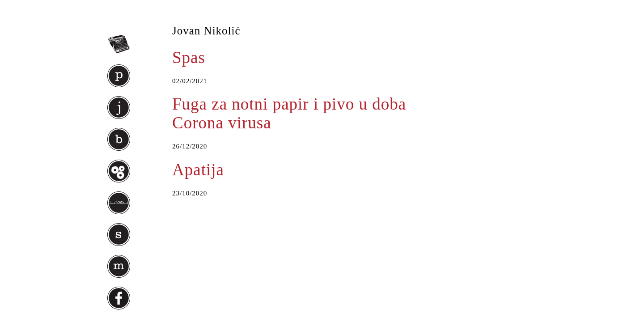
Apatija (198, 170)
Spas (189, 57)
